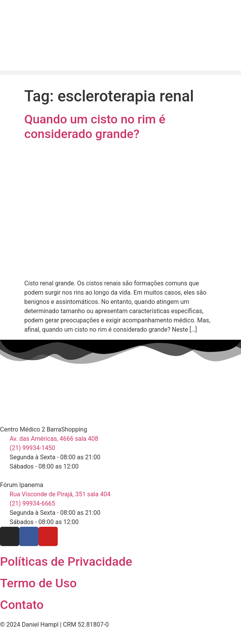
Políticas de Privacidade (66, 561)
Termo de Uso (38, 583)
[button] (120, 73)
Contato (22, 605)
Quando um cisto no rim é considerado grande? (95, 126)
